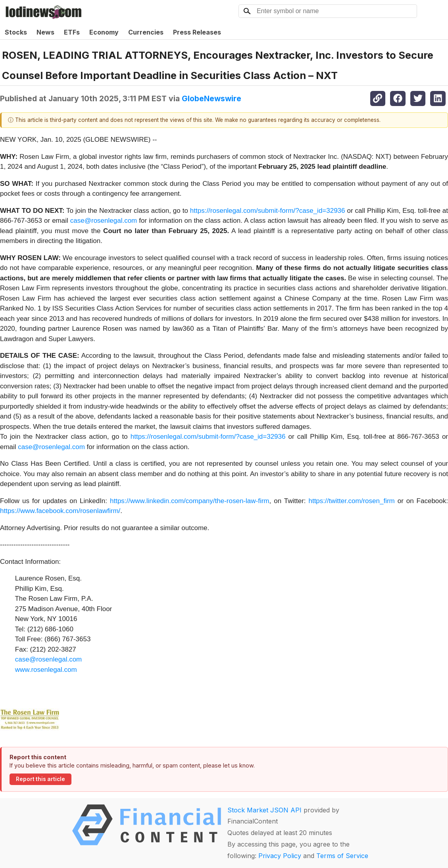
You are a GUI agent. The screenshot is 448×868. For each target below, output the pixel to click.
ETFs (72, 32)
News (45, 32)
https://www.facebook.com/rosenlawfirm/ (60, 511)
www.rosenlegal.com (46, 670)
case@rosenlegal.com (104, 221)
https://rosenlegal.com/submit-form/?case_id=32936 (268, 211)
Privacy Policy (280, 856)
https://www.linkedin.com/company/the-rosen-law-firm (190, 501)
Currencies (146, 32)
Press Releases (197, 32)
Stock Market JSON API (264, 810)
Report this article (40, 779)
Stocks (16, 32)
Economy (104, 32)
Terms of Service (342, 856)
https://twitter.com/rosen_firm (351, 501)
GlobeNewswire (212, 98)
